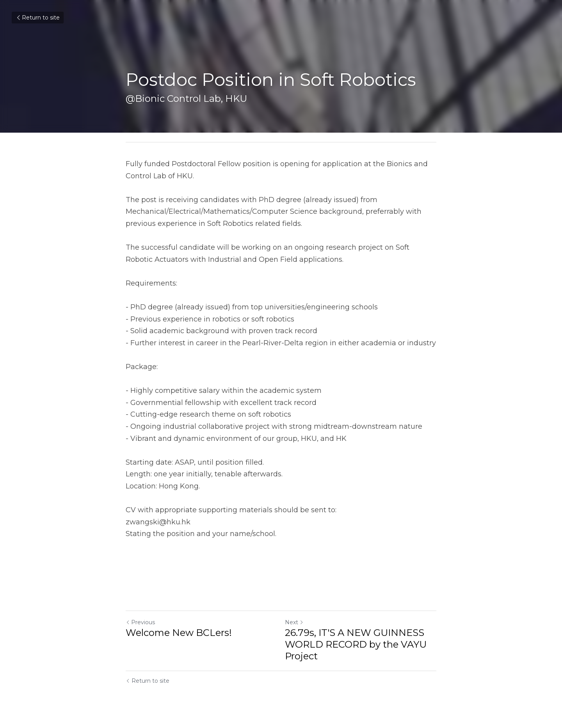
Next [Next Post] (294, 622)
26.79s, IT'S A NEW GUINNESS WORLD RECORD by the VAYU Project (356, 644)
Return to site (38, 18)
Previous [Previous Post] (140, 622)
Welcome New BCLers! (179, 633)
